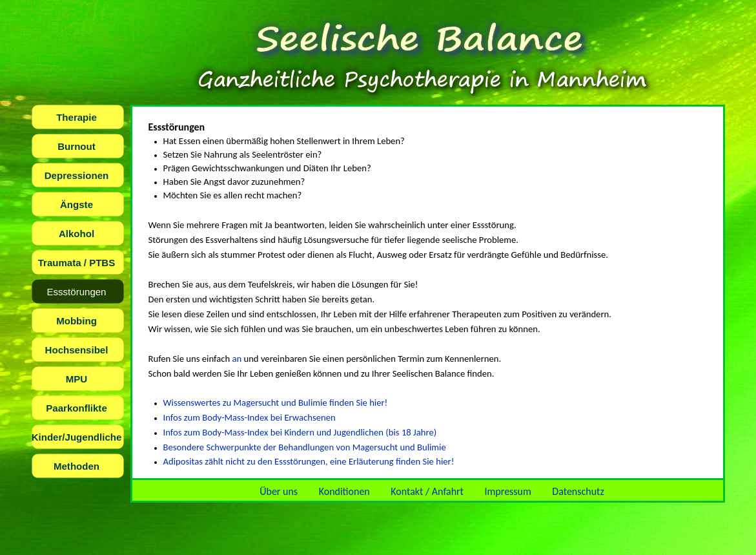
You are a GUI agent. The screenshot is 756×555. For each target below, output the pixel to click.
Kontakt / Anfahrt (427, 491)
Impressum (508, 491)
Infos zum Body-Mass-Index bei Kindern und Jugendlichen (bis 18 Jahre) (300, 432)
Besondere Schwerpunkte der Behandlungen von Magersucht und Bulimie (305, 447)
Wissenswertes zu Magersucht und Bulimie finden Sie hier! (276, 403)
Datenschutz (578, 491)
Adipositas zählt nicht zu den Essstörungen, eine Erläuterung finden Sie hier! (309, 461)
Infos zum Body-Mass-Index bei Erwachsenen (250, 417)
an (237, 359)
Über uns (279, 491)
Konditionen (344, 491)
